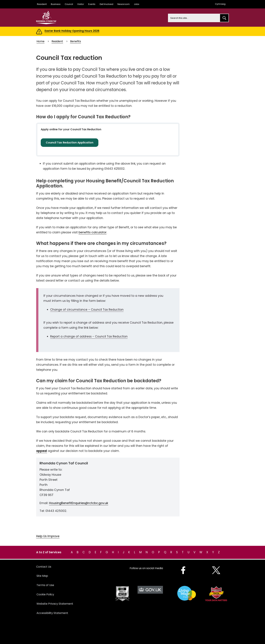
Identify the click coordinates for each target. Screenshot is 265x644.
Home (40, 41)
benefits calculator (93, 232)
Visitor (81, 4)
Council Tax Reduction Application (70, 143)
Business (56, 4)
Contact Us (44, 567)
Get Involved (106, 4)
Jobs (137, 4)
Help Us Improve (48, 536)
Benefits (76, 41)
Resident (42, 4)
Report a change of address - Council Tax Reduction (89, 336)
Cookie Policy (45, 594)
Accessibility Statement (52, 613)
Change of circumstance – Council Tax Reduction (87, 310)
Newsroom (124, 4)
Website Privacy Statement (55, 604)
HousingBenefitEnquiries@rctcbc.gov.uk (79, 503)
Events (92, 4)
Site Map (42, 576)
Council (69, 4)
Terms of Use (45, 585)
